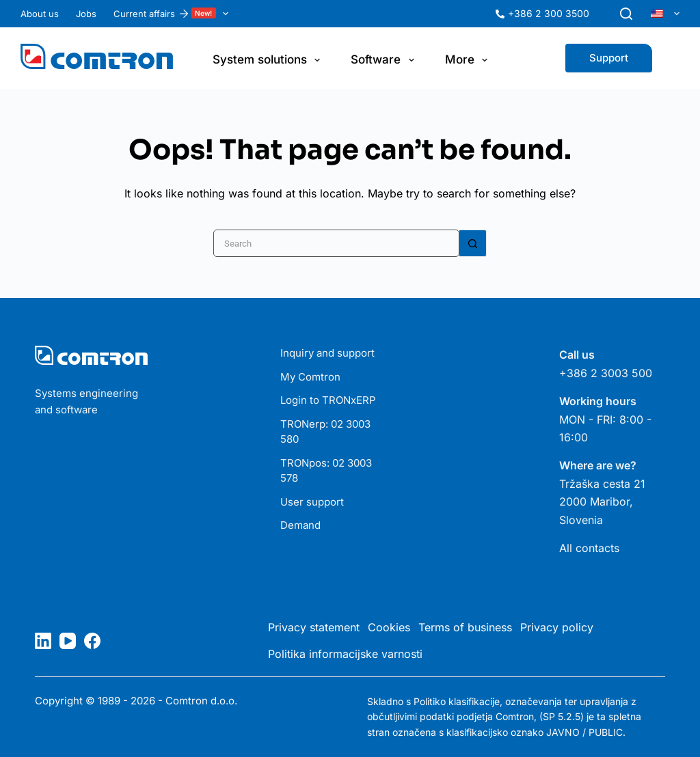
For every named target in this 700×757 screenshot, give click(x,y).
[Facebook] (92, 641)
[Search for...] (336, 243)
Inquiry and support (327, 353)
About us (40, 14)
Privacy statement (314, 627)
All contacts (589, 548)
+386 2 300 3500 (549, 13)
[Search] (626, 14)
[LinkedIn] (43, 641)
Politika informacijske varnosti (345, 654)
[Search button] (473, 243)
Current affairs (174, 14)
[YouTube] (68, 641)
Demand (300, 525)
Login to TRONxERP (328, 400)
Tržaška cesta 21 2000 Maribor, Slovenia (602, 502)
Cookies (389, 627)
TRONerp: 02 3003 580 (325, 432)
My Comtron (310, 377)
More (469, 60)
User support (312, 502)
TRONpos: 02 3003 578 (326, 471)
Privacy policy (557, 627)
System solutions (269, 60)
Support (609, 58)
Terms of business (465, 627)
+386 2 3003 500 (606, 373)
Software (385, 60)
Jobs (86, 14)
